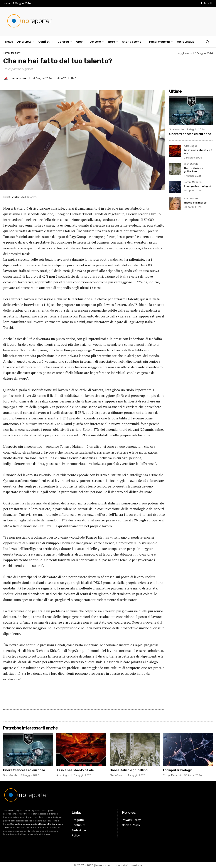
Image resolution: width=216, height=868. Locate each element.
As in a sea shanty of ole (75, 770)
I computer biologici (197, 186)
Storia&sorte (176, 129)
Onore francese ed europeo (190, 134)
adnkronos (19, 78)
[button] (207, 42)
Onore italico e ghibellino (194, 170)
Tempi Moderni (12, 53)
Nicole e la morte (195, 203)
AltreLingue (191, 146)
